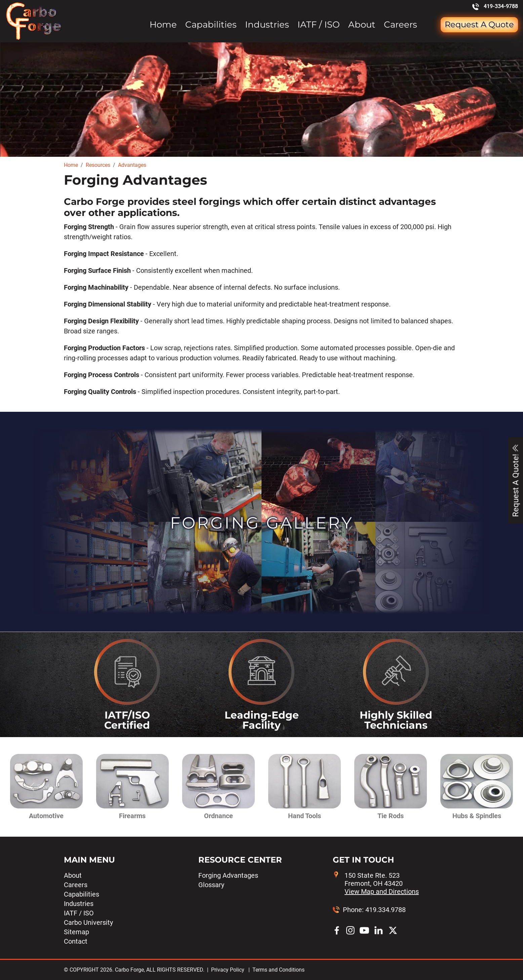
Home (163, 25)
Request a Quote (479, 24)
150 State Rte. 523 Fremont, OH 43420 (382, 883)
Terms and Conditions (278, 970)
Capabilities (211, 25)
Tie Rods (391, 816)
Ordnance (218, 816)
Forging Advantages (228, 875)
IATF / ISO (319, 25)
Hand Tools (305, 816)
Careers (400, 25)
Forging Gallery (262, 523)
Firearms (132, 816)
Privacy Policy (228, 970)
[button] (42, 787)
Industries (267, 25)
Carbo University (88, 922)
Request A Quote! (516, 480)
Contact (76, 941)
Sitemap (76, 932)
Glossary (211, 885)
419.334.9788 (386, 910)
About (362, 25)
